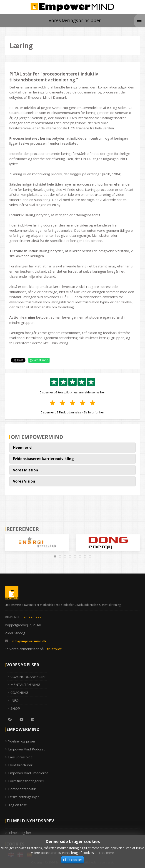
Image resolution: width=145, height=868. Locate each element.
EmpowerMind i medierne (28, 773)
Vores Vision (24, 481)
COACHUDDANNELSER (29, 677)
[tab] (55, 556)
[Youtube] (20, 719)
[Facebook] (8, 719)
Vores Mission (25, 470)
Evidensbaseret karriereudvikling (43, 459)
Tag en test (17, 805)
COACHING (19, 692)
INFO (15, 700)
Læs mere (106, 863)
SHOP (15, 708)
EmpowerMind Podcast (26, 749)
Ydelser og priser (22, 741)
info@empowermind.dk (29, 641)
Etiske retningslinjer (24, 797)
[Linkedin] (31, 719)
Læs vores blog (20, 757)
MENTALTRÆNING (25, 684)
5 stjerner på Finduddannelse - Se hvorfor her (72, 412)
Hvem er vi (23, 448)
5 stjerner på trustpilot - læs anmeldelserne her (72, 392)
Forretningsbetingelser (26, 781)
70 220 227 (32, 617)
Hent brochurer (20, 765)
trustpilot (54, 649)
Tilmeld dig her (20, 833)
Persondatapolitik (22, 789)
